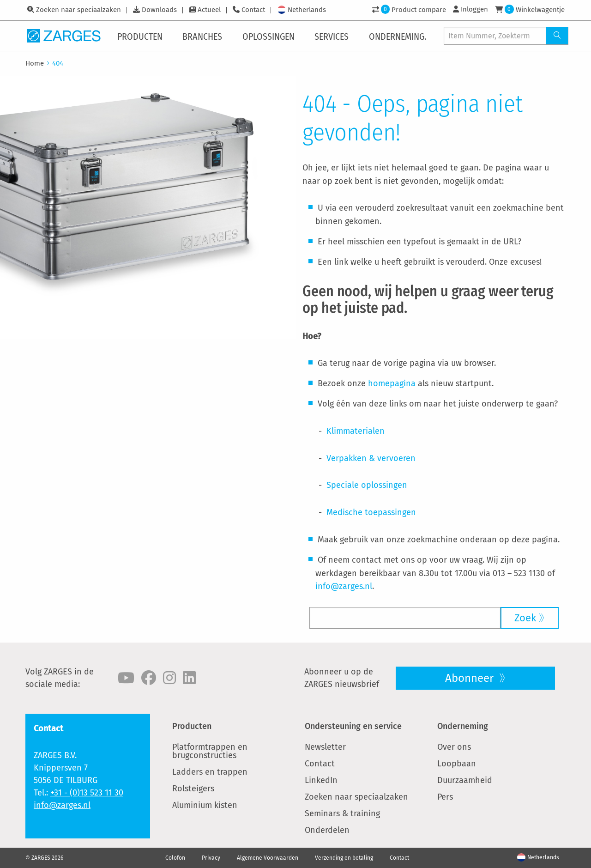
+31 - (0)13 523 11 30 (87, 793)
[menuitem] (142, 36)
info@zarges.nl (344, 586)
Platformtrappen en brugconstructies (210, 751)
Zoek (525, 618)
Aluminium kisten (205, 805)
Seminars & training (342, 813)
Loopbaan (457, 764)
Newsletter (325, 747)
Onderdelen (327, 830)
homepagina (392, 383)
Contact (253, 10)
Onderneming (463, 726)
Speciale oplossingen (367, 485)
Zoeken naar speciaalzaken (78, 10)
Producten (192, 726)
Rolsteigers (193, 789)
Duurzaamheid (465, 780)
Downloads (159, 10)
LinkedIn (321, 780)
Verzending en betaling (344, 858)
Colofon (175, 858)
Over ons (454, 747)
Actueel (209, 10)
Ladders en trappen (210, 772)
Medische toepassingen (371, 512)
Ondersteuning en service (353, 726)
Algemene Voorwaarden (268, 858)
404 (58, 63)
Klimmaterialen (356, 431)
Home (35, 63)
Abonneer (471, 678)
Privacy (211, 858)
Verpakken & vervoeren (371, 458)
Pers (445, 797)
